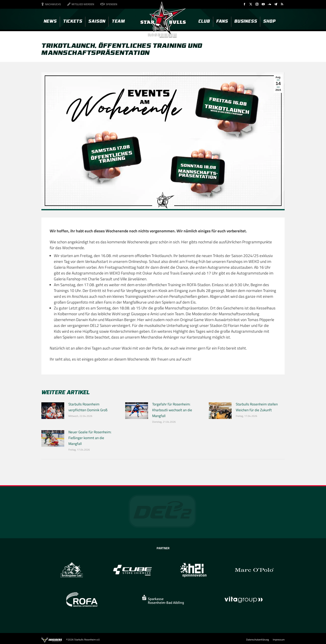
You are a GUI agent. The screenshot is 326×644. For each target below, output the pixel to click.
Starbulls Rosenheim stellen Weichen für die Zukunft (257, 407)
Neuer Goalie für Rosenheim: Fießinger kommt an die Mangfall (90, 438)
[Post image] (53, 411)
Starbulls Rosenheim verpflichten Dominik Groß (88, 407)
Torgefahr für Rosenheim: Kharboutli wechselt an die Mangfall (172, 410)
